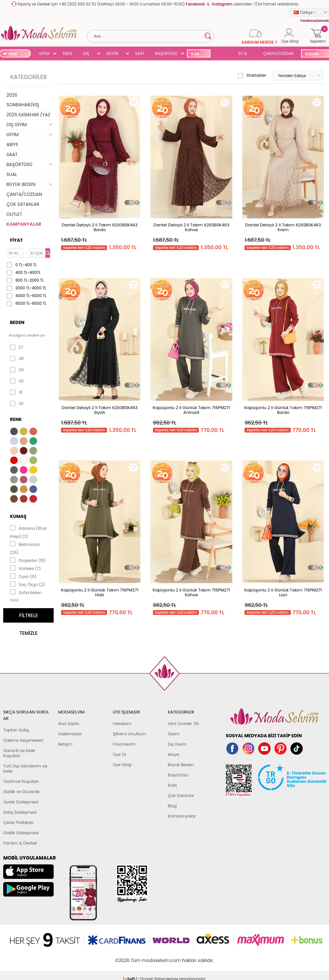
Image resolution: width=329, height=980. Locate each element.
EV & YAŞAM (245, 54)
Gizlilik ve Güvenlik (21, 792)
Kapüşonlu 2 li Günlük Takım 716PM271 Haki (100, 592)
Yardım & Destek (20, 843)
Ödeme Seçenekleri (23, 740)
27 (17, 347)
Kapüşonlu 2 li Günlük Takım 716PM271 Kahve (191, 592)
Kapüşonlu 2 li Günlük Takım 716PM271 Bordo (283, 410)
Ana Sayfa (69, 724)
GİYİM (44, 53)
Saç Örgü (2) (27, 584)
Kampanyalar (182, 816)
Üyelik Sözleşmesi (21, 802)
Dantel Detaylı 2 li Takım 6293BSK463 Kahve (191, 227)
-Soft (129, 957)
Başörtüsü (178, 775)
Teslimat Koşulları (21, 781)
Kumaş (18, 516)
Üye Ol (119, 754)
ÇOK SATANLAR (23, 204)
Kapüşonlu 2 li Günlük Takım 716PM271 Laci (283, 592)
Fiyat (16, 240)
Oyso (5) (23, 576)
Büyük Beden (181, 765)
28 (17, 359)
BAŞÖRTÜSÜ (166, 53)
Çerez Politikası (18, 822)
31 (16, 392)
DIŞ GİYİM (89, 54)
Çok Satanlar (181, 796)
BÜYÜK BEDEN (112, 54)
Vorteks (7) (25, 568)
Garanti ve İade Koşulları (19, 753)
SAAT (140, 53)
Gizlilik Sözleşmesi (21, 833)
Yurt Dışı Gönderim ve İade (25, 769)
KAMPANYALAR (24, 224)
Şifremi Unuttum (129, 734)
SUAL (223, 54)
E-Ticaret (145, 957)
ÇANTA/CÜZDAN (278, 53)
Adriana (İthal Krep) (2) (28, 532)
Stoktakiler (252, 75)
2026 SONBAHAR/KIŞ (23, 100)
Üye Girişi (122, 765)
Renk (16, 419)
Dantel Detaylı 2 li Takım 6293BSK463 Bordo (100, 227)
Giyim (174, 734)
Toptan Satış (16, 730)
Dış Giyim (177, 744)
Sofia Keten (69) (26, 596)
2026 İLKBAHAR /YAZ (28, 115)
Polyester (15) (28, 560)
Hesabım (122, 724)
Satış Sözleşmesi (20, 812)
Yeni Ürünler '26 (183, 724)
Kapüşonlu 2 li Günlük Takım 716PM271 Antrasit (191, 410)
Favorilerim (124, 744)
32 (17, 404)
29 (17, 370)
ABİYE (67, 53)
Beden (17, 322)
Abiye (173, 754)
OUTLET (14, 214)
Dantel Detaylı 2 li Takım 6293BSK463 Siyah (100, 410)
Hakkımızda (70, 734)
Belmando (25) (25, 548)
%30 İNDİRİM (198, 54)
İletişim (65, 744)
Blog (172, 806)
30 (17, 381)
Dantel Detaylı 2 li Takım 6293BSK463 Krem (283, 227)
